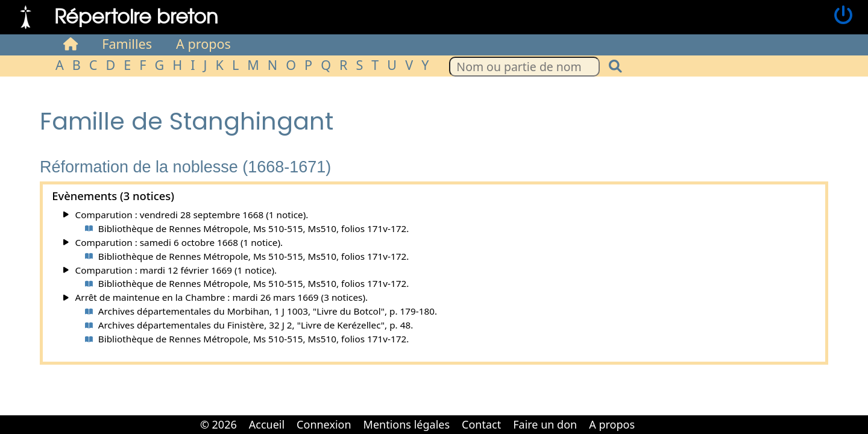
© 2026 (219, 424)
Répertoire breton (136, 15)
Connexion (324, 424)
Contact (481, 424)
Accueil (267, 424)
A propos (203, 44)
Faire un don (545, 424)
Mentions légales (407, 424)
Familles (127, 44)
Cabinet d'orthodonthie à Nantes (649, 416)
